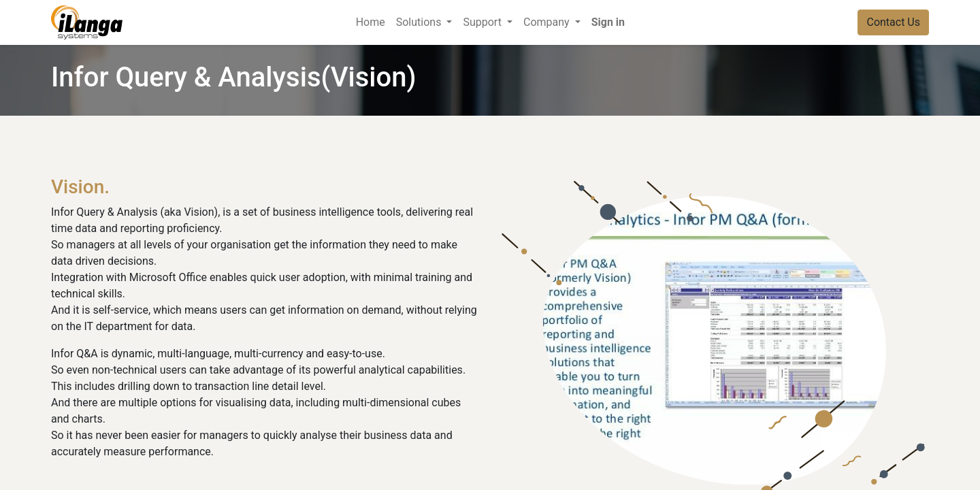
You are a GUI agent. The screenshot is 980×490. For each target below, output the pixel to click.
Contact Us (893, 22)
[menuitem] (371, 22)
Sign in (608, 22)
